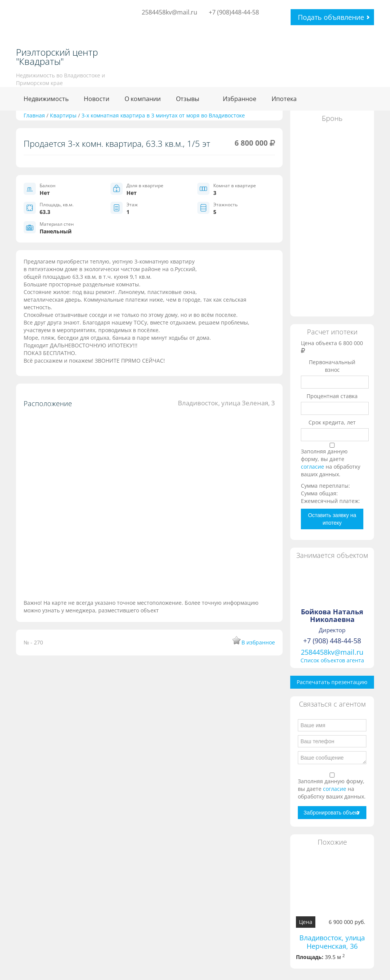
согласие (313, 467)
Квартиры (63, 115)
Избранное (240, 99)
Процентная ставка (332, 396)
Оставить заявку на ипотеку (332, 519)
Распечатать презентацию (332, 682)
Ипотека (284, 99)
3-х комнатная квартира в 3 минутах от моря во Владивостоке (163, 115)
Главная (34, 115)
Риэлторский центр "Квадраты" (57, 57)
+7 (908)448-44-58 (234, 12)
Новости (97, 99)
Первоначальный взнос (332, 366)
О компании (143, 99)
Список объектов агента (332, 660)
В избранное (258, 642)
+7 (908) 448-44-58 (332, 641)
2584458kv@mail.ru (169, 12)
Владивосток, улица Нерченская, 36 (332, 942)
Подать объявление (331, 17)
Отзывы (188, 99)
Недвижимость (46, 99)
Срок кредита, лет (332, 422)
